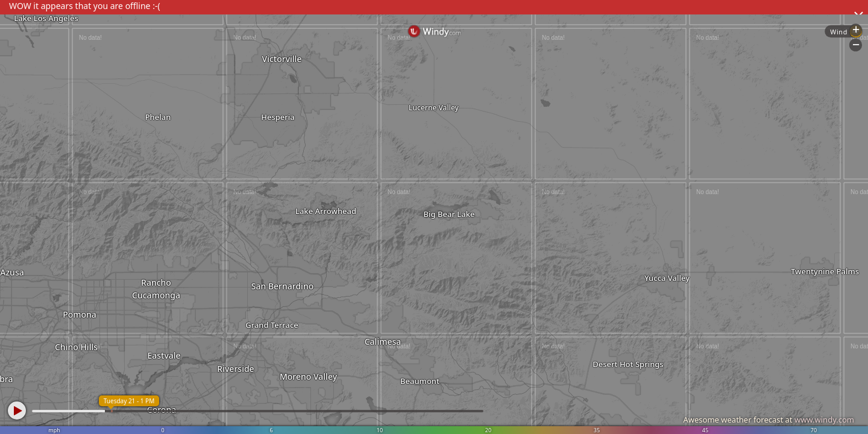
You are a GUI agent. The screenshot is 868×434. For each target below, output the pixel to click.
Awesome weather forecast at (769, 420)
